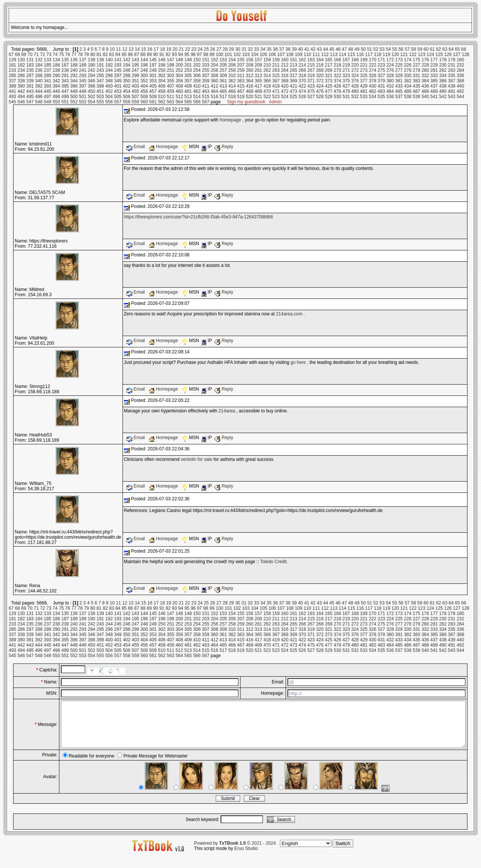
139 (100, 60)
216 (320, 65)
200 (179, 65)
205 (223, 65)
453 (118, 91)
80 (93, 55)
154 (232, 60)
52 (376, 49)
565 (188, 102)
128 (466, 55)
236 (39, 70)
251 (171, 70)
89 (149, 55)
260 (250, 70)
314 (267, 76)
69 (23, 55)
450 (91, 91)
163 (311, 60)
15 (143, 49)
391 (30, 86)
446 (56, 91)
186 (56, 65)
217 (329, 65)
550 (56, 102)
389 (12, 86)
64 (451, 49)
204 (215, 65)
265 (293, 70)
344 (74, 81)
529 (329, 97)
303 (171, 76)
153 (223, 60)
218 (337, 65)
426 (337, 86)
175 (416, 60)
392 (39, 86)
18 (162, 49)
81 (99, 55)
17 (156, 49)
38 (288, 49)
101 (228, 55)
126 (448, 55)
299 (135, 76)
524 (285, 97)
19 (169, 49)
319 (311, 76)
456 (144, 91)
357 (188, 81)
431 (381, 86)
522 (267, 97)
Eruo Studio (246, 857)
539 (416, 97)
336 (460, 76)
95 (187, 55)
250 (162, 70)
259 (241, 70)
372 (320, 81)
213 (293, 65)
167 (346, 60)
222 (372, 65)
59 (420, 49)
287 (30, 76)
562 (162, 102)
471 (276, 91)
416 (250, 86)
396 (74, 86)
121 (404, 55)
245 (118, 70)
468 (250, 91)
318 (302, 76)
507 (135, 97)
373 (329, 81)
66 (464, 49)
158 (267, 60)
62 (438, 49)
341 (48, 81)
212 (285, 65)
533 (364, 97)
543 (452, 97)
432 (390, 86)
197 (153, 65)
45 (332, 49)
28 (225, 49)
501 (83, 97)
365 (259, 81)
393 (48, 86)
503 (100, 97)
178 (443, 60)
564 (179, 102)
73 (49, 55)
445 (48, 91)
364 (250, 81)
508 (144, 97)
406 (162, 86)
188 (74, 65)
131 (30, 60)
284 (460, 70)
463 (206, 91)
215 (311, 65)
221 (364, 65)
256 (215, 70)
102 (237, 55)
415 (241, 86)
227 (416, 65)
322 (337, 76)
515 (206, 97)
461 (188, 91)
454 (127, 91)
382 (408, 81)
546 (21, 102)
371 (311, 81)
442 (21, 91)
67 (11, 55)
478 (337, 91)
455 (135, 91)
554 (91, 102)
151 (206, 60)
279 (416, 70)
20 (175, 49)
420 (285, 86)
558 (127, 102)
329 (399, 76)
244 (109, 70)
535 (381, 97)
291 (65, 76)
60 (426, 49)
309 (223, 76)
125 (439, 55)
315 (276, 76)
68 (17, 55)
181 (12, 65)
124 (430, 55)
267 (311, 70)
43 (319, 49)
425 (329, 86)
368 (285, 81)
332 (425, 76)
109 (299, 55)
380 (390, 81)
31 (244, 49)
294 (91, 76)
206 (232, 65)
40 (300, 49)
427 (346, 86)
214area (227, 411)
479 (346, 91)
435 (416, 86)
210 (267, 65)
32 (250, 49)
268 (320, 70)
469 (259, 91)
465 (223, 91)
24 (200, 49)
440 (460, 86)
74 (55, 55)
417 (259, 86)
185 (48, 65)
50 (363, 49)
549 (48, 102)
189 (83, 65)
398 (91, 86)
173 (399, 60)
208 (250, 65)
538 (408, 97)
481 (364, 91)
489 (434, 91)
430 (372, 86)
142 (127, 60)
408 (179, 86)
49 (357, 49)
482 (372, 91)
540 (425, 97)
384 (425, 81)
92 (168, 55)
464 (215, 91)
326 (372, 76)
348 (109, 81)
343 (65, 81)
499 (65, 97)
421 (293, 86)
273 (364, 70)
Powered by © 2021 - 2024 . (236, 852)
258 (232, 70)
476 (320, 91)
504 (109, 97)
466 (232, 91)
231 (452, 65)
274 (372, 70)
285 (12, 76)
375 (346, 81)
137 (83, 60)
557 (118, 102)
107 (281, 55)
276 (390, 70)
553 (83, 102)
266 (302, 70)
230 (443, 65)
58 (414, 49)
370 (302, 81)
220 (355, 65)
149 (188, 60)
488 (425, 91)
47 (344, 49)
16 (150, 49)
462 (197, 91)
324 (355, 76)
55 (394, 49)
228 (425, 65)
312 (250, 76)
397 (83, 86)
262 (267, 70)
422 (302, 86)
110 (307, 55)
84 (118, 55)
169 (364, 60)
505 (118, 97)
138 (91, 60)
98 (206, 55)
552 (74, 102)
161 (293, 60)
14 (137, 49)
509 (153, 97)
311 (241, 76)
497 (48, 97)
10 (112, 49)
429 (364, 86)
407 (171, 86)
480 (355, 91)
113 (334, 55)
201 (188, 65)
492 (460, 91)
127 (457, 55)
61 (432, 49)
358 (197, 81)
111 (316, 55)
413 (223, 86)
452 (109, 91)
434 (408, 86)
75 (61, 55)
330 (408, 76)
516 (215, 97)
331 (416, 76)
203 (206, 65)
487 (416, 91)
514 (197, 97)
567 (206, 102)
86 (130, 55)
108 (290, 55)
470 (267, 91)
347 (100, 81)
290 (56, 76)
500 (74, 97)
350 (127, 81)
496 (39, 97)
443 (30, 91)
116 (360, 55)
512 (179, 97)
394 (56, 86)
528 (320, 97)
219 (346, 65)
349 (118, 81)
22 (187, 49)
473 (293, 91)
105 (263, 55)
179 (452, 60)
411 (206, 86)
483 (381, 91)
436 (425, 86)
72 (43, 55)
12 (125, 49)
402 (127, 86)
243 (100, 70)
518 (232, 97)
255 (206, 70)
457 (153, 91)
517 (223, 97)
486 (408, 91)
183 (30, 65)
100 (219, 55)
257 (223, 70)
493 (12, 97)
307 (206, 76)
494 (21, 97)
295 (100, 76)
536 (390, 97)
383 (416, 81)
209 (259, 65)
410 (197, 86)
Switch (343, 852)
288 (39, 76)
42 (313, 49)
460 (179, 91)
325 (364, 76)
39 (294, 49)
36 (275, 49)
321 (329, 76)
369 (293, 81)
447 (65, 91)
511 (171, 97)
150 (197, 60)
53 (382, 49)
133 (48, 60)
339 (30, 81)
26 (213, 49)
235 (30, 70)
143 (135, 60)
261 (259, 70)
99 (212, 55)
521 (259, 97)
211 (276, 65)
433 (399, 86)
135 (65, 60)
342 (56, 81)
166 (337, 60)
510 (162, 97)
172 (390, 60)
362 (232, 81)
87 (137, 55)
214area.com (289, 314)
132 (39, 60)
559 (135, 102)
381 (399, 81)
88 (143, 55)
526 (302, 97)
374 (337, 81)
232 (460, 65)
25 (206, 49)
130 (21, 60)
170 (372, 60)
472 (285, 91)
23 (194, 49)
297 (118, 76)
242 (91, 70)
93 (174, 55)
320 (320, 76)
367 (276, 81)
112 (325, 55)
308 (215, 76)
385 (434, 81)
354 (162, 81)
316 (285, 76)
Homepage (164, 147)
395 (65, 86)
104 (255, 55)
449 (83, 91)
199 (171, 65)
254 (197, 70)
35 (269, 49)
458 (162, 91)
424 (320, 86)
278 (408, 70)
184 (39, 65)
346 (91, 81)
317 (293, 76)
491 (452, 91)
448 (74, 91)
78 (80, 55)
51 (370, 49)
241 (83, 70)
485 (399, 91)
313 (259, 76)
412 (215, 86)
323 (346, 76)
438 (443, 86)
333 (434, 76)
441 (12, 91)
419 (276, 86)
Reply (224, 147)
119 (386, 55)
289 (48, 76)
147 (171, 60)
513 (188, 97)
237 (48, 70)
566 (197, 102)
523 (276, 97)
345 (83, 81)
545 (12, 102)
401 (118, 86)
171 (381, 60)
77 (74, 55)
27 (219, 49)
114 (342, 55)
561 (153, 102)
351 (135, 81)
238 (56, 70)
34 (263, 49)
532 (355, 97)
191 (100, 65)
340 (39, 81)
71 (36, 55)
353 (153, 81)
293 (83, 76)
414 (232, 86)
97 (199, 55)
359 (206, 81)
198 (162, 65)
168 (355, 60)
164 (320, 60)
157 (259, 60)
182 (21, 65)
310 (232, 76)
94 (181, 55)
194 (127, 65)
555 (100, 102)
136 (74, 60)
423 (311, 86)
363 (241, 81)
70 (30, 55)
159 (276, 60)
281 (434, 70)
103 (246, 55)
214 (302, 65)
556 (109, 102)
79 (86, 55)
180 (460, 60)
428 (355, 86)
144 (144, 60)
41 (307, 49)
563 (171, 102)
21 (181, 49)
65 (458, 49)
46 (338, 49)
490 (443, 91)
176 (425, 60)
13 (131, 49)
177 (434, 60)
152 (215, 60)
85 (124, 55)
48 (351, 49)
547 (30, 102)
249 (153, 70)
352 (144, 81)
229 (434, 65)
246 (127, 70)
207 (241, 65)
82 (105, 55)
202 (197, 65)
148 (179, 60)
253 (188, 70)
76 (67, 55)
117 (369, 55)
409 (188, 86)
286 (21, 76)
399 (100, 86)
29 (231, 49)
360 (215, 81)
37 (282, 49)
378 (372, 81)
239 (65, 70)
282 (443, 70)
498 (56, 97)
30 (238, 49)
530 (337, 97)
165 (329, 60)
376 (355, 81)
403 (135, 86)
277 (399, 70)
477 (329, 91)
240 (74, 70)
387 (452, 81)
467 (241, 91)
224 (390, 65)
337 (12, 81)
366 (267, 81)
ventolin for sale (197, 459)
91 (162, 55)
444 (39, 91)
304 (179, 76)
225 (399, 65)
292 (74, 76)
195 (135, 65)
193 (118, 65)
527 (311, 97)
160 (285, 60)
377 (364, 81)
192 (109, 65)
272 (355, 70)
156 (250, 60)
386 (443, 81)
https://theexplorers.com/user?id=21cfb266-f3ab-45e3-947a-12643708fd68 (199, 217)
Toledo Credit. (274, 562)
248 (144, 70)
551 (65, 102)
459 (171, 91)
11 (119, 49)
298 (127, 76)
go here (298, 362)
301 (153, 76)
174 (408, 60)
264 (285, 70)
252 (179, 70)
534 (372, 97)
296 (109, 76)
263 (276, 70)
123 (422, 55)
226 (408, 65)
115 (351, 55)
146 (162, 60)
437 (434, 86)
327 (381, 76)
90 (155, 55)
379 (381, 81)
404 (144, 86)
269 (329, 70)
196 (144, 65)
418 (267, 86)
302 (162, 76)
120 (395, 55)
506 (127, 97)
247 (135, 70)
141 (118, 60)
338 (21, 81)
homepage (231, 120)
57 (407, 49)
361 (223, 81)
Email (136, 147)
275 (381, 70)
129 (12, 60)
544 (460, 97)
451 (100, 91)
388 (460, 81)
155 (241, 60)
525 (293, 97)
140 (109, 60)
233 (12, 70)
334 (443, 76)
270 (337, 70)
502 (91, 97)
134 (56, 60)
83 (111, 55)
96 (193, 55)
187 (65, 65)
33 (256, 49)
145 (153, 60)
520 (250, 97)
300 (144, 76)
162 (302, 60)
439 (452, 86)
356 (179, 81)
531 (346, 97)
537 (399, 97)
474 (302, 91)
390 (21, 86)
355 (171, 81)
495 (30, 97)
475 (311, 91)
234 (21, 70)
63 (445, 49)
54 (388, 49)
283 (452, 70)
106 (272, 55)
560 (144, 102)
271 (346, 70)
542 (443, 97)
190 (91, 65)
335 (452, 76)
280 (425, 70)
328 (390, 76)
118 (378, 55)
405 (153, 86)
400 (109, 86)
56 (401, 49)
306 (197, 76)
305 (188, 76)
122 (413, 55)
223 (381, 65)
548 (39, 102)
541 (434, 97)
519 (241, 97)
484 (390, 91)
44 (326, 49)
